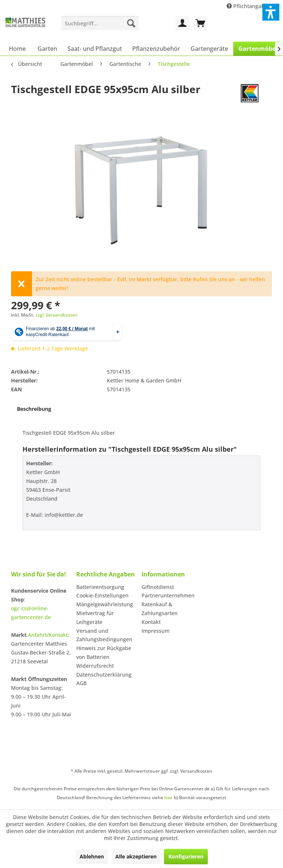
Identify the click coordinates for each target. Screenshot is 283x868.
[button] (271, 12)
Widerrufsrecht (95, 666)
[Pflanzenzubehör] (156, 49)
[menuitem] (100, 23)
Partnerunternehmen (168, 595)
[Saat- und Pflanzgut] (95, 49)
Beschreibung (34, 409)
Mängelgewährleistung (105, 604)
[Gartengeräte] (209, 49)
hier (169, 798)
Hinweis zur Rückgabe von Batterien (104, 652)
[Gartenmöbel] (258, 49)
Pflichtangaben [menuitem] (249, 6)
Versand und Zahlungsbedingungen (104, 635)
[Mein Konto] (182, 23)
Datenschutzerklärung (104, 675)
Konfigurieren (186, 856)
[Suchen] (131, 23)
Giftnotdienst (158, 587)
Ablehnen (92, 856)
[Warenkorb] (200, 23)
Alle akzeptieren (136, 856)
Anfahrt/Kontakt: (49, 635)
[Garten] (47, 49)
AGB (81, 683)
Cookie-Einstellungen (102, 595)
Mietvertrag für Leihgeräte (95, 618)
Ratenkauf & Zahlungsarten (160, 609)
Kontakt (151, 622)
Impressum (156, 631)
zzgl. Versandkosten (57, 315)
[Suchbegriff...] (100, 23)
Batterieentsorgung (100, 587)
